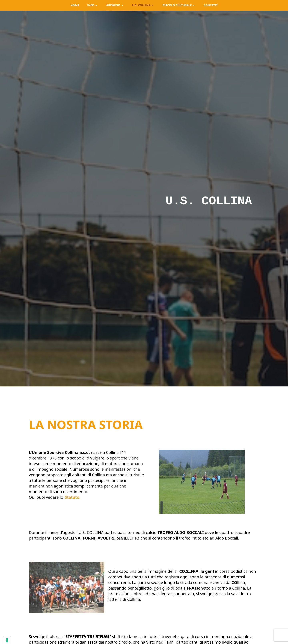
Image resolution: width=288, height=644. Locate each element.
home (75, 5)
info (93, 5)
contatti (210, 5)
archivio (115, 5)
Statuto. (73, 497)
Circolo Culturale (179, 5)
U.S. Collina (143, 5)
